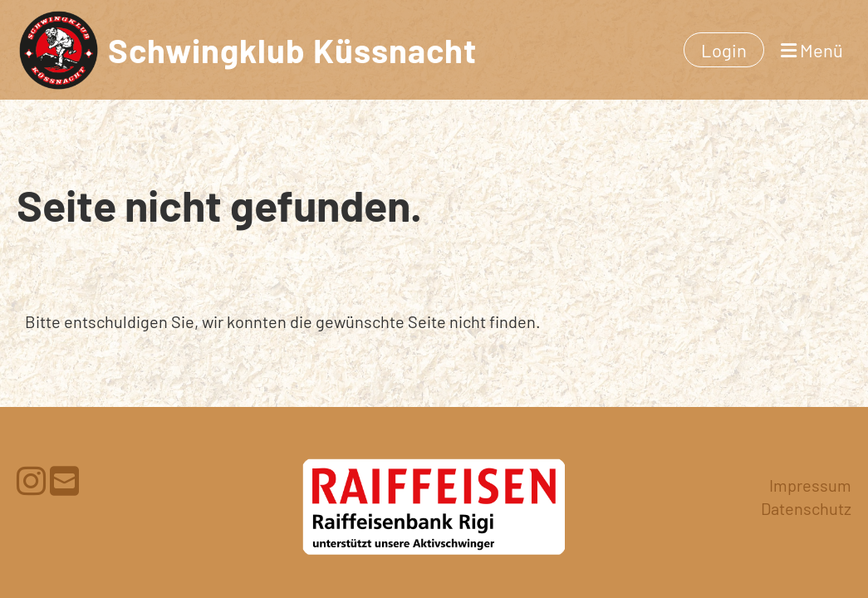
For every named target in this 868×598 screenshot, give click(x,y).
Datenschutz (806, 508)
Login (724, 50)
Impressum (810, 485)
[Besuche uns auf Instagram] (31, 480)
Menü (812, 50)
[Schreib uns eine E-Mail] (64, 480)
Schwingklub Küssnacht (292, 50)
